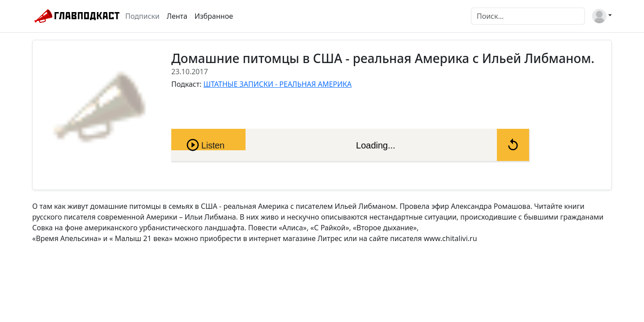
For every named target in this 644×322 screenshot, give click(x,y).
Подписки (142, 16)
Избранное (214, 16)
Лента (177, 16)
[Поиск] (528, 16)
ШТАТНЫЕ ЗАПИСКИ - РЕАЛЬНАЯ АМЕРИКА (278, 84)
